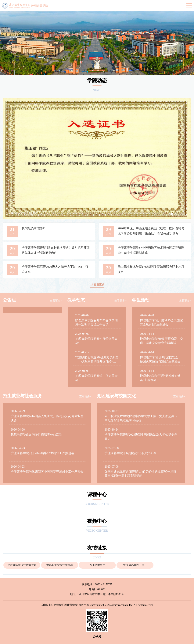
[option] (97, 43)
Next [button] (182, 43)
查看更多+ (56, 301)
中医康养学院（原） (135, 565)
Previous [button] (12, 43)
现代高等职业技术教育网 (22, 565)
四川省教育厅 (97, 565)
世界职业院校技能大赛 (60, 565)
